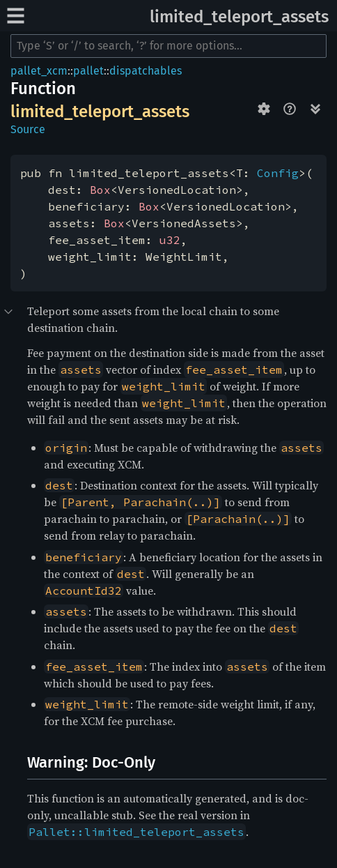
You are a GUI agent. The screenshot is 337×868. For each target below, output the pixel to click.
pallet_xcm (39, 71)
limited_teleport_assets (239, 17)
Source (28, 129)
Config (278, 173)
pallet (88, 71)
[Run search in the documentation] (168, 46)
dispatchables (146, 71)
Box (100, 190)
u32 (170, 240)
